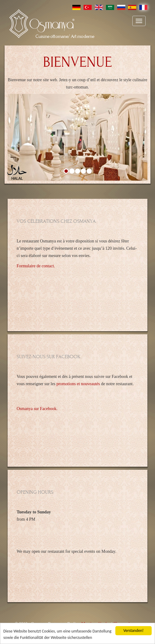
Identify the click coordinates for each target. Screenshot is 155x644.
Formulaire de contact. (36, 266)
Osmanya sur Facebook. (37, 409)
